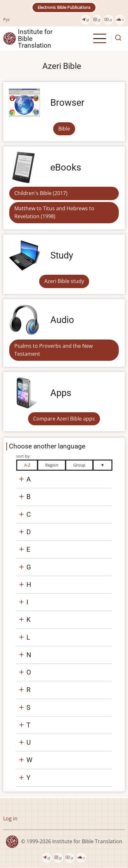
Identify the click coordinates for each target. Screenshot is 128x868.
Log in (10, 818)
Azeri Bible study (64, 281)
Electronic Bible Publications (64, 7)
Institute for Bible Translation (35, 38)
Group (79, 465)
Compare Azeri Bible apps (64, 419)
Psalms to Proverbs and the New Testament (53, 350)
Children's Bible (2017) (41, 193)
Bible (64, 129)
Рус (7, 19)
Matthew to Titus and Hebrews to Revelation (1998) (54, 212)
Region (52, 465)
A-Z (27, 465)
